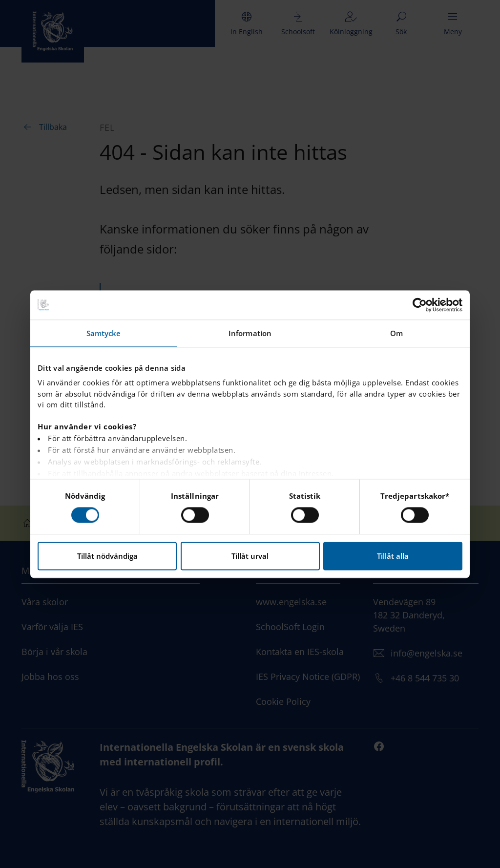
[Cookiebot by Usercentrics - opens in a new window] (420, 305)
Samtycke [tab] (104, 333)
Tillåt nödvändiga (107, 556)
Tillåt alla (393, 556)
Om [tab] (396, 333)
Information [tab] (250, 333)
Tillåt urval (250, 556)
